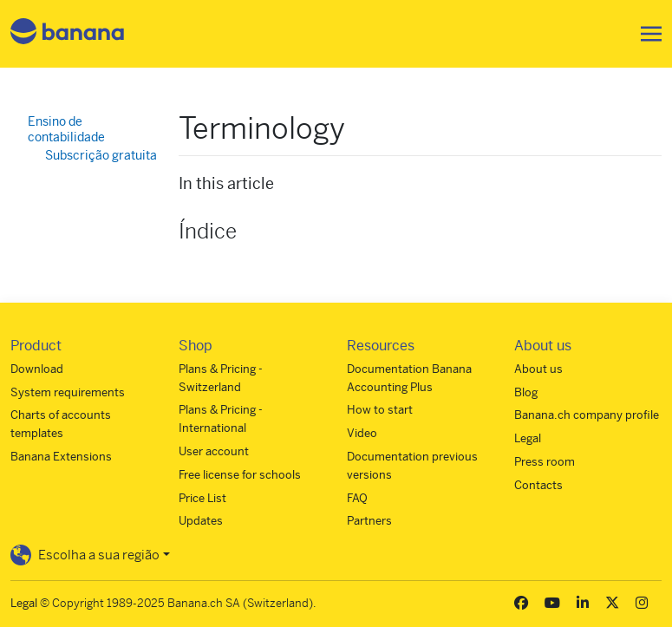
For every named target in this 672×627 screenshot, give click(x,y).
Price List (202, 498)
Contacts (538, 485)
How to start (380, 410)
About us (538, 369)
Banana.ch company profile (587, 415)
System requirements (68, 392)
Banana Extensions (61, 457)
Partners (369, 521)
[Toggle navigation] (646, 34)
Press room (545, 462)
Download (37, 369)
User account (214, 451)
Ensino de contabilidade (66, 129)
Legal (528, 438)
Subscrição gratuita (101, 155)
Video (362, 433)
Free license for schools (240, 475)
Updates (201, 521)
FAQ (357, 498)
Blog (526, 392)
